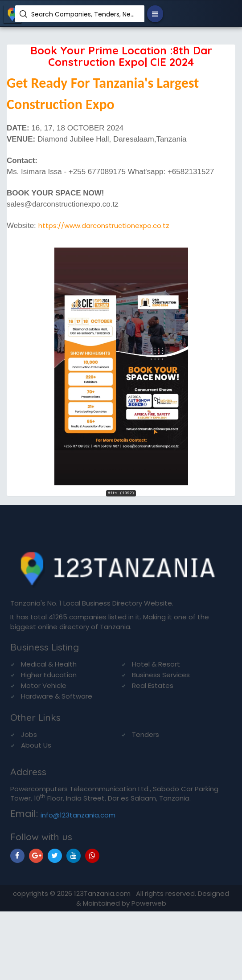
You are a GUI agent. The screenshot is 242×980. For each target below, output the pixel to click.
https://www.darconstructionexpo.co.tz (104, 226)
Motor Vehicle (44, 685)
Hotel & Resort (156, 664)
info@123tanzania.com (78, 815)
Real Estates (153, 685)
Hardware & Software (57, 696)
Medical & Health (49, 664)
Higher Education (49, 675)
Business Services (161, 675)
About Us (36, 745)
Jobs (29, 734)
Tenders (146, 734)
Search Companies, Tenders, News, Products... (84, 14)
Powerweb (149, 903)
